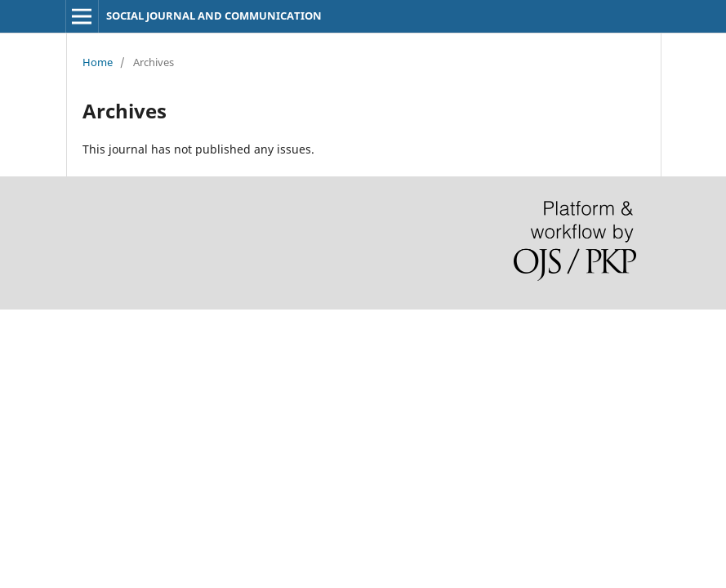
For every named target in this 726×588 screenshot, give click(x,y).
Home (98, 62)
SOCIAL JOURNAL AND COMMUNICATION (214, 16)
